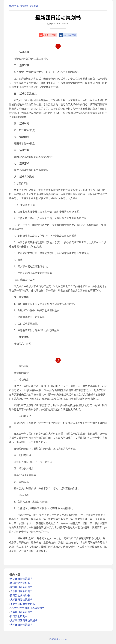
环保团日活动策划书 (21, 579)
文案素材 (24, 6)
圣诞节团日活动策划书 (22, 604)
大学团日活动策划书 (21, 591)
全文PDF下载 (50, 35)
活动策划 (34, 6)
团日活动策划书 (19, 616)
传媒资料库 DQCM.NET (59, 639)
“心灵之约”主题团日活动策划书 (27, 608)
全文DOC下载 (70, 35)
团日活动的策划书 (20, 583)
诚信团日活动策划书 (21, 587)
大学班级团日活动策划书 (24, 621)
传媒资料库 (14, 6)
